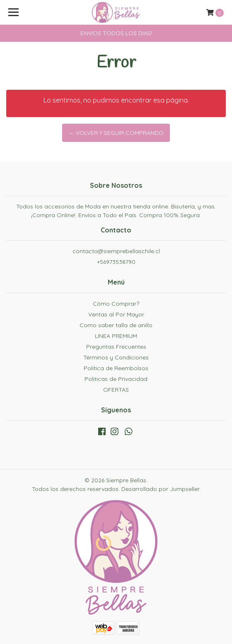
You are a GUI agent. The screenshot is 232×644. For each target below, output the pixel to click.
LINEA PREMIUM (116, 336)
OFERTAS (116, 390)
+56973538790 (116, 262)
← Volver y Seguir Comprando (116, 133)
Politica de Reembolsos (116, 368)
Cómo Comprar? (116, 304)
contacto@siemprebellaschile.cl (116, 251)
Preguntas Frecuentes (116, 347)
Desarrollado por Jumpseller (160, 489)
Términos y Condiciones (116, 357)
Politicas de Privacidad (116, 379)
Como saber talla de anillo (116, 325)
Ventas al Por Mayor (116, 314)
